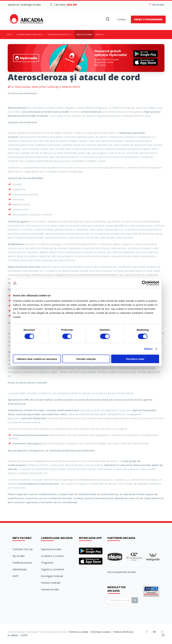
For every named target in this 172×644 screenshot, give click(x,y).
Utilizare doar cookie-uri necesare (37, 359)
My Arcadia (157, 5)
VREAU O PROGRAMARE (148, 19)
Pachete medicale (51, 583)
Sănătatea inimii (84, 34)
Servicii (100, 34)
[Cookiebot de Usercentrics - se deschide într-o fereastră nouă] (144, 283)
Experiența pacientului (60, 34)
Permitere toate (135, 359)
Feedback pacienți (22, 563)
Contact (122, 19)
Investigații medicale (52, 576)
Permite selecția (86, 359)
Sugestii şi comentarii (52, 569)
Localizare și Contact (52, 556)
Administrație (20, 569)
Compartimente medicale (30, 34)
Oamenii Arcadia (50, 589)
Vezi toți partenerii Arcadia (122, 572)
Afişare (148, 349)
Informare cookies (101, 632)
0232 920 (72, 5)
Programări (47, 563)
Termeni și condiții (78, 632)
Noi (10, 34)
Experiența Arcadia (51, 549)
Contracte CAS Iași (23, 549)
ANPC (16, 576)
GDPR (24, 635)
